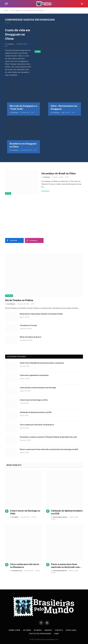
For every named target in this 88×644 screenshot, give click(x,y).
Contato (59, 630)
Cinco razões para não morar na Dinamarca (37, 425)
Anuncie (48, 630)
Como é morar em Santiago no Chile (34, 400)
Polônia (9, 296)
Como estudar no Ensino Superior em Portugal (38, 388)
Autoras (27, 630)
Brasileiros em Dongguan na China (23, 145)
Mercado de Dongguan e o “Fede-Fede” (23, 107)
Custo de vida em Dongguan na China (18, 34)
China (38, 52)
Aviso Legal (71, 630)
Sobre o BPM (14, 630)
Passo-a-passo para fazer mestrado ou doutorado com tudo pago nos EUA (49, 449)
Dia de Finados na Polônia (19, 300)
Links (56, 634)
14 (67, 177)
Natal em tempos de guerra (31, 337)
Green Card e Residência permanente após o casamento (42, 363)
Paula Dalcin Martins (60, 571)
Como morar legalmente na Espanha (34, 375)
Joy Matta (15, 517)
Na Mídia (38, 630)
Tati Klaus (10, 44)
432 (34, 517)
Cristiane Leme (17, 571)
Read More (45, 191)
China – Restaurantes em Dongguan (64, 107)
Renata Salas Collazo (60, 517)
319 (53, 573)
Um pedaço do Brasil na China (58, 173)
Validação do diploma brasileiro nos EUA (36, 412)
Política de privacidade (40, 634)
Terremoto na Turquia (28, 325)
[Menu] (7, 4)
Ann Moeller (11, 304)
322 (38, 571)
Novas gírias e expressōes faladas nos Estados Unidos (41, 314)
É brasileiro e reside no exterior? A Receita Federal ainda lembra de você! (48, 437)
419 (53, 519)
